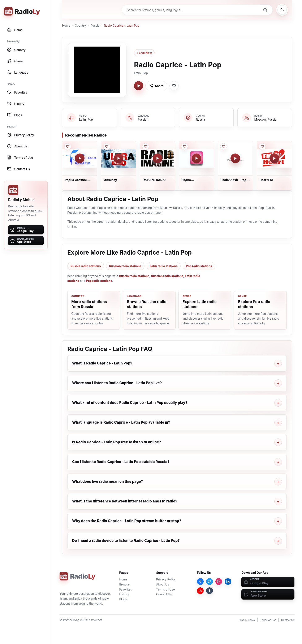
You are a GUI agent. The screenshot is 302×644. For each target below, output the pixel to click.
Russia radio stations (86, 266)
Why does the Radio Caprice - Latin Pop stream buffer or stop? (127, 521)
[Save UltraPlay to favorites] (107, 147)
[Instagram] (219, 582)
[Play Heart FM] (274, 158)
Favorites (126, 589)
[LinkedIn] (228, 582)
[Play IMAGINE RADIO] (158, 158)
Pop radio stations (199, 266)
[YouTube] (200, 591)
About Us (163, 584)
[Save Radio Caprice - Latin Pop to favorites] (174, 86)
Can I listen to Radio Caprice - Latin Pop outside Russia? (121, 462)
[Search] (265, 10)
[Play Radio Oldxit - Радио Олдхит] (235, 158)
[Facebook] (200, 582)
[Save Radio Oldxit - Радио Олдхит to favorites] (224, 147)
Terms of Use (166, 589)
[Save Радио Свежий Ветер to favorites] (68, 147)
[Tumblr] (210, 591)
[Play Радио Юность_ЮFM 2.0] (197, 158)
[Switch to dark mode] (282, 10)
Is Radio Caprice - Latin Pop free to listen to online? (117, 442)
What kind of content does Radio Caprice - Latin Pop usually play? (130, 403)
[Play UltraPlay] (118, 158)
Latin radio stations (164, 266)
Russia (95, 25)
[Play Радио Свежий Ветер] (80, 158)
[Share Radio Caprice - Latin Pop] (156, 86)
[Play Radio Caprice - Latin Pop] (139, 86)
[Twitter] (210, 582)
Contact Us (164, 594)
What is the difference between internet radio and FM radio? (125, 501)
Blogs (123, 599)
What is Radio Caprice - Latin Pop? (102, 363)
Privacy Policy (166, 579)
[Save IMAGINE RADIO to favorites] (146, 147)
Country (80, 25)
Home (66, 25)
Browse (124, 584)
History (124, 594)
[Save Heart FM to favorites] (262, 147)
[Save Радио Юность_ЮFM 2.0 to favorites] (185, 147)
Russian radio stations (125, 266)
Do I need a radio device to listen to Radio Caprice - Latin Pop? (126, 541)
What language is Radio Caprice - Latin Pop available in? (121, 422)
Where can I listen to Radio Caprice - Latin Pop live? (117, 383)
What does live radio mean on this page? (108, 481)
